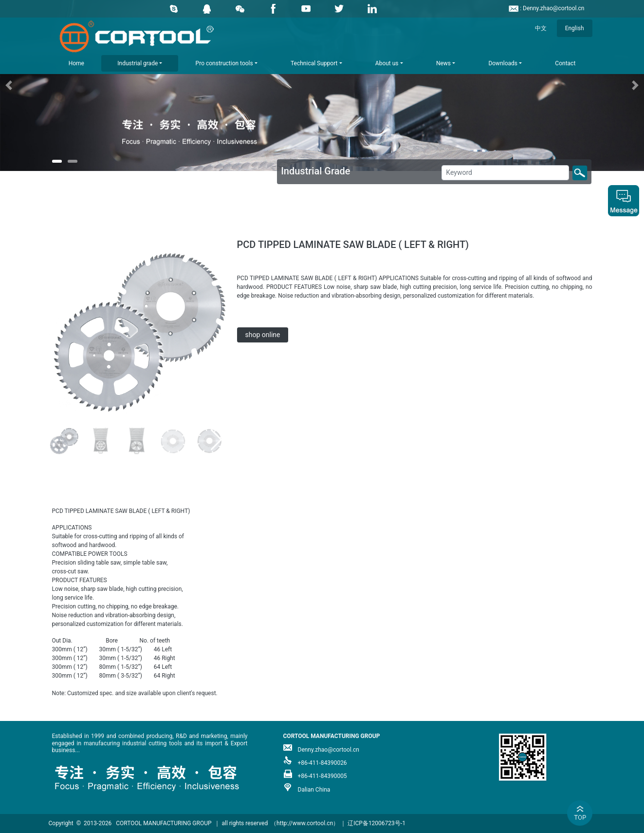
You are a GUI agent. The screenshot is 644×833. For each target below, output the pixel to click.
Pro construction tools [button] (224, 63)
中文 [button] (541, 28)
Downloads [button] (503, 63)
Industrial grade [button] (138, 63)
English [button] (575, 28)
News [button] (443, 63)
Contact (565, 63)
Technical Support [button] (314, 63)
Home (76, 63)
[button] (48, 85)
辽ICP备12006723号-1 (377, 823)
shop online (263, 335)
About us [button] (387, 63)
